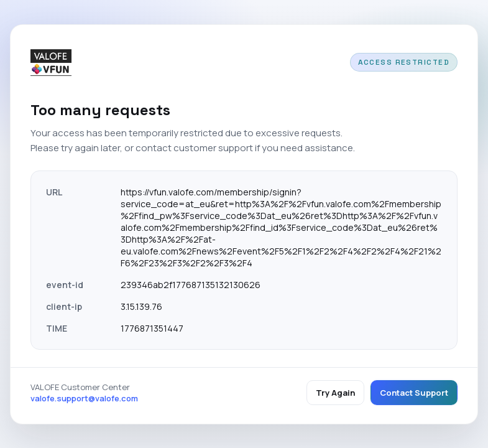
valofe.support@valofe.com (84, 398)
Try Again (335, 393)
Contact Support (414, 393)
